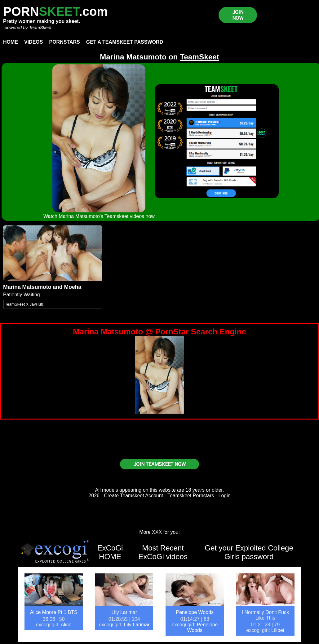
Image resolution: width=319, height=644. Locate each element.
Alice (66, 625)
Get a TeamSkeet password (125, 42)
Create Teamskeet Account (133, 496)
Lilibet (278, 630)
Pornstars (64, 42)
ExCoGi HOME (110, 552)
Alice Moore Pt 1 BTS (54, 612)
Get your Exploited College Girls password (249, 552)
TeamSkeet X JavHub (24, 304)
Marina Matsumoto (27, 287)
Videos (33, 42)
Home (11, 42)
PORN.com (55, 11)
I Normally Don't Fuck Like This (265, 615)
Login (225, 496)
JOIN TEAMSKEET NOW (159, 464)
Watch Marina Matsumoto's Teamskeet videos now (99, 216)
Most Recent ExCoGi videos (163, 552)
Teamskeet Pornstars (191, 496)
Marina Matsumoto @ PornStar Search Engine (159, 332)
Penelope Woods (195, 612)
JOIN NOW (238, 15)
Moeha (73, 287)
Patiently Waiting (22, 295)
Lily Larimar (124, 612)
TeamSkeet (40, 28)
